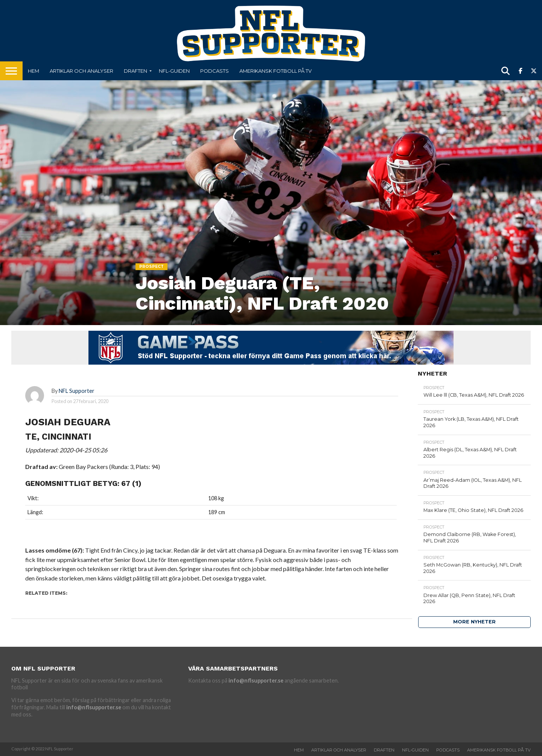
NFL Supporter (77, 391)
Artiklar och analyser (81, 71)
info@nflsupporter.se (94, 707)
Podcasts (215, 71)
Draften (135, 71)
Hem (33, 71)
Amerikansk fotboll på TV (276, 71)
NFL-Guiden (174, 71)
